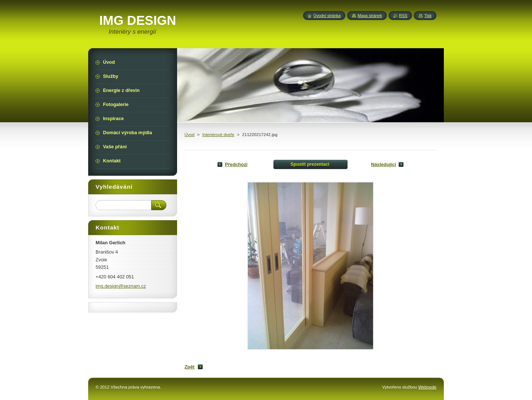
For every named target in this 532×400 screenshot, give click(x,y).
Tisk (428, 16)
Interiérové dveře (218, 135)
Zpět (189, 367)
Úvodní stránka (327, 16)
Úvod (189, 135)
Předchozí (236, 164)
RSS (403, 16)
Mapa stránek (370, 16)
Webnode (427, 387)
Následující (383, 164)
